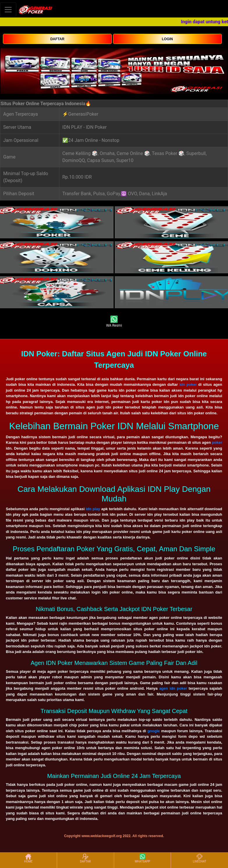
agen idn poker (173, 688)
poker (217, 442)
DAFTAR (57, 39)
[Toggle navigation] (8, 9)
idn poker (188, 384)
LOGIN (167, 39)
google (154, 731)
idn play (93, 509)
